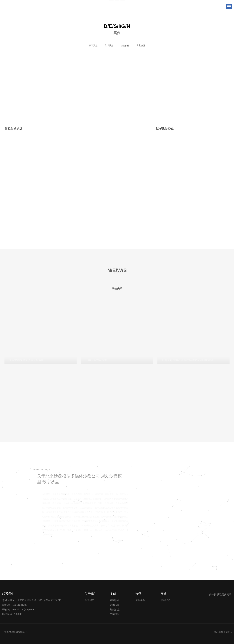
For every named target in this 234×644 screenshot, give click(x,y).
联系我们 (165, 600)
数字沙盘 (93, 45)
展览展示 (228, 632)
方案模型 (141, 45)
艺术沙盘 (109, 45)
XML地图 (219, 632)
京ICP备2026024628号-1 (16, 632)
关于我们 (90, 600)
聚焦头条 (117, 288)
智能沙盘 (125, 45)
